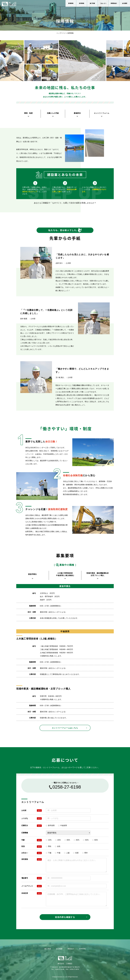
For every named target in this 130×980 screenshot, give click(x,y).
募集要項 (77, 113)
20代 (58, 840)
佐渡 (76, 853)
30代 (67, 840)
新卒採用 (50, 825)
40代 (77, 840)
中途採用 (63, 825)
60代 (95, 840)
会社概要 (125, 3)
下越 (49, 853)
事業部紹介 (114, 3)
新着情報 (71, 3)
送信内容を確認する (65, 917)
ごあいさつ (103, 3)
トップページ (61, 33)
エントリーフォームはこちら (65, 728)
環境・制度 (28, 113)
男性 (49, 846)
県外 (85, 853)
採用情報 (82, 3)
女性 (58, 846)
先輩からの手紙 (53, 113)
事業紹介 (71, 949)
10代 (49, 840)
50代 (86, 840)
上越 (67, 853)
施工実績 (92, 3)
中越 (58, 853)
